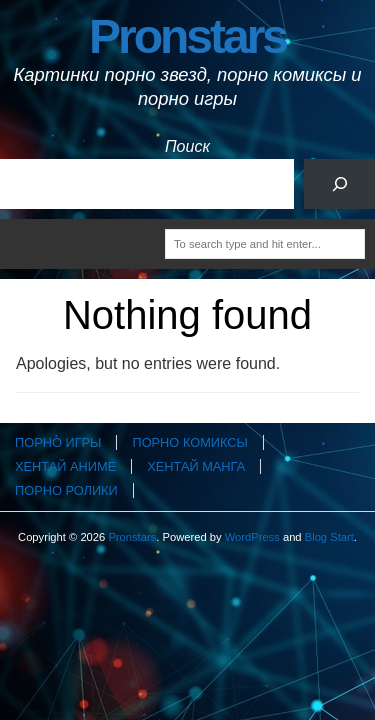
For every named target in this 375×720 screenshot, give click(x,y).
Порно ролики (66, 490)
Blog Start (329, 537)
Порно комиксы (189, 442)
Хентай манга (196, 466)
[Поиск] (339, 183)
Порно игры (58, 442)
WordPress (252, 537)
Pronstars (187, 36)
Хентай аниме (65, 466)
